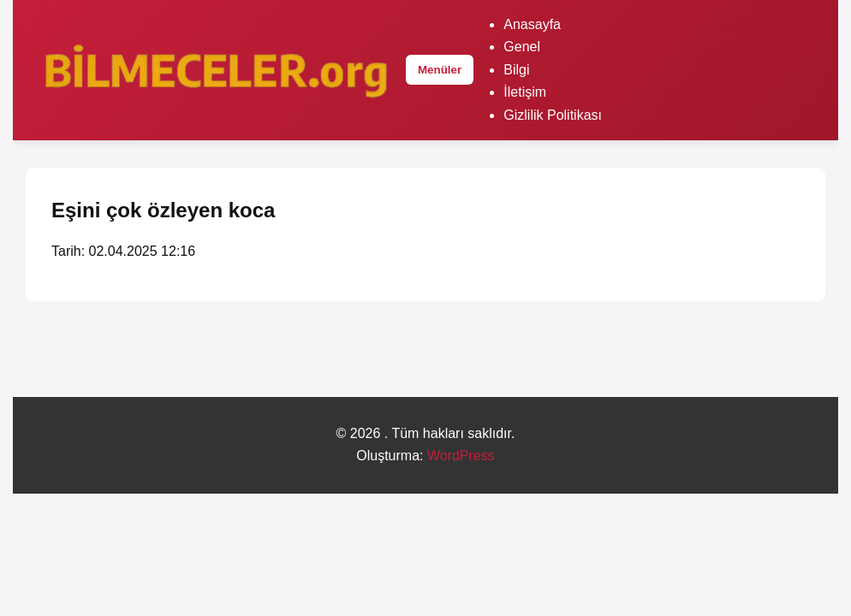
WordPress (461, 456)
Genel (522, 47)
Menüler (440, 70)
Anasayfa (532, 24)
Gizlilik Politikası (553, 115)
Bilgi (516, 70)
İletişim (525, 92)
